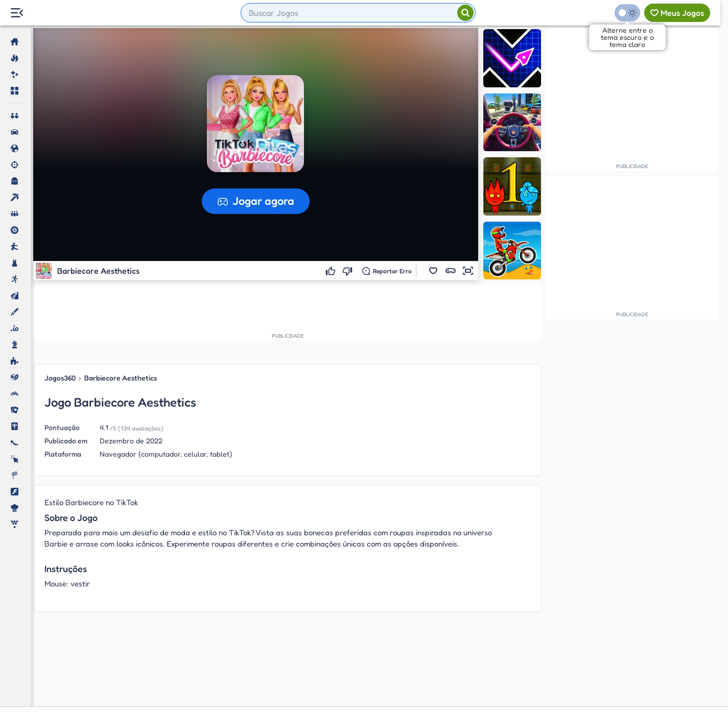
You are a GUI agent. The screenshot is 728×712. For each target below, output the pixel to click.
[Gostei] (332, 271)
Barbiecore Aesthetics (121, 378)
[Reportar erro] (387, 271)
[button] (433, 271)
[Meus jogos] (677, 13)
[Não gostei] (349, 271)
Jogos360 (60, 378)
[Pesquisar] (465, 13)
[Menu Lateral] (17, 13)
